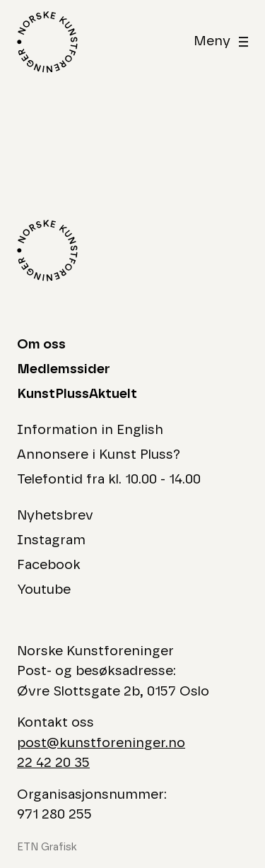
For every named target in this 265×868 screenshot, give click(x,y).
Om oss (41, 345)
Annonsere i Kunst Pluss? (99, 455)
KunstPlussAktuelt (77, 394)
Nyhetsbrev (55, 516)
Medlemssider (64, 369)
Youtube (44, 590)
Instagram (51, 540)
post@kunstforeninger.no (101, 743)
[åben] (221, 42)
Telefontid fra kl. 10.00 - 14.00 (109, 480)
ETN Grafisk (47, 847)
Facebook (49, 565)
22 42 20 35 (53, 763)
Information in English (90, 430)
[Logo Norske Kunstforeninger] (47, 42)
